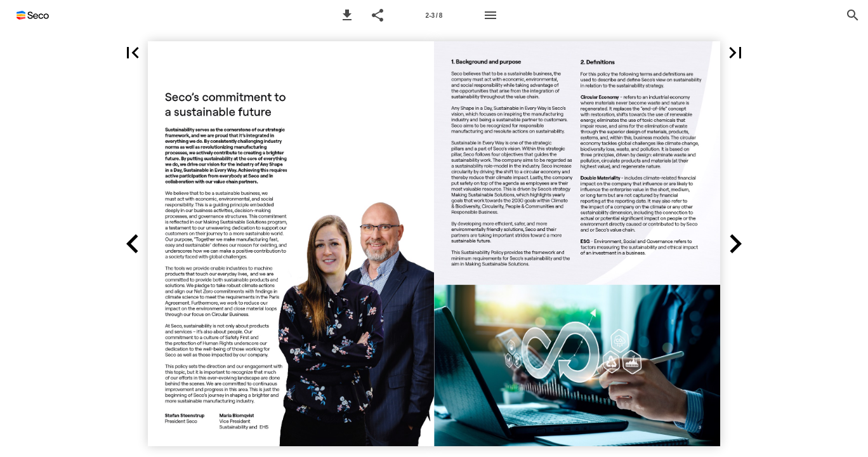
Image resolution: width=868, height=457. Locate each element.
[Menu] (490, 15)
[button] (347, 15)
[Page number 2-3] (434, 15)
